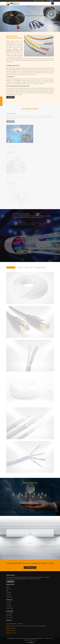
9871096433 (13, 631)
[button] (5, 19)
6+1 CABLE (9, 606)
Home (8, 587)
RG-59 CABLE (9, 613)
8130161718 (13, 633)
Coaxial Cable (29, 268)
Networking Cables (40, 268)
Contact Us (9, 595)
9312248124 (13, 628)
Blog (7, 591)
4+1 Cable (9, 604)
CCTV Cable (20, 268)
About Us (8, 589)
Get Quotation (29, 568)
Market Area (9, 597)
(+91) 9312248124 (41, 1)
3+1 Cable (9, 602)
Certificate (9, 593)
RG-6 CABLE (9, 615)
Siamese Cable (10, 608)
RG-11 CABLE (9, 617)
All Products (11, 268)
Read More (11, 97)
